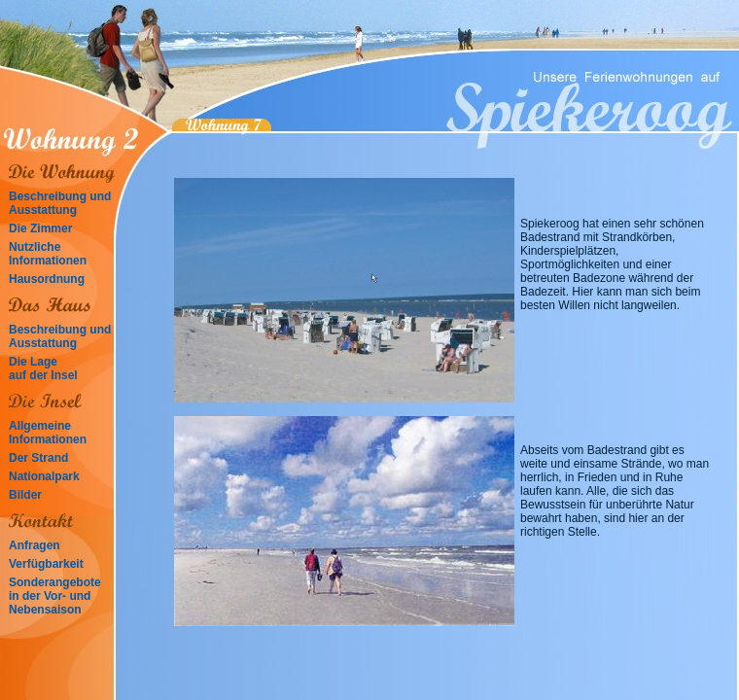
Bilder (25, 495)
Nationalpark (44, 476)
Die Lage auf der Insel (43, 368)
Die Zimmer (40, 228)
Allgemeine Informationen (48, 433)
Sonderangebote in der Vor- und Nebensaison (55, 596)
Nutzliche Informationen (48, 254)
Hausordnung (47, 279)
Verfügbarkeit (46, 564)
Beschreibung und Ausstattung (60, 203)
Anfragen (35, 545)
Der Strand (38, 458)
